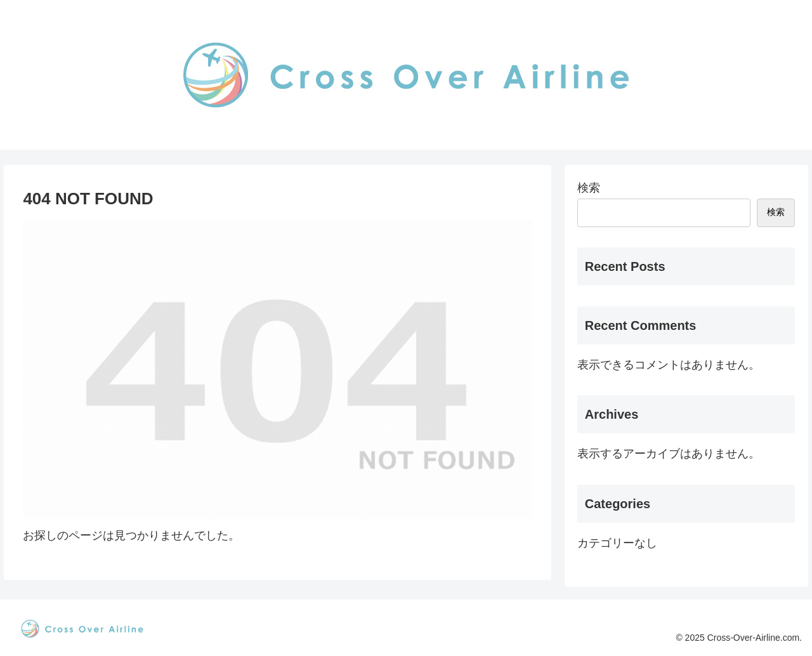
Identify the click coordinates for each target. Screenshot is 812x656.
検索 (589, 188)
